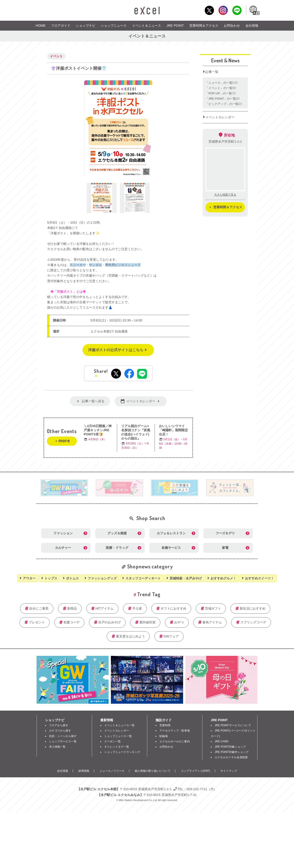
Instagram (223, 10)
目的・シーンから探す (63, 736)
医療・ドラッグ (117, 548)
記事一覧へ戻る (93, 401)
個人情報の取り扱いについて (153, 771)
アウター (29, 578)
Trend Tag (149, 594)
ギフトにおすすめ (173, 608)
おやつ (179, 622)
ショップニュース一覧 (118, 736)
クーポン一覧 (112, 741)
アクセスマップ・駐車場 (175, 731)
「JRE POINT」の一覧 (223, 99)
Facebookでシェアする (129, 374)
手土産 (137, 608)
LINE (237, 10)
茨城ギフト (213, 608)
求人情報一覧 (57, 747)
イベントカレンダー (141, 401)
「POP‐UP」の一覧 (221, 93)
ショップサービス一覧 (63, 741)
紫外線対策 (147, 622)
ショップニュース (114, 26)
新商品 (72, 608)
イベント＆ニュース (147, 26)
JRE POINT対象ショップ (230, 747)
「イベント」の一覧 (221, 88)
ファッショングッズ (102, 578)
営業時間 (165, 725)
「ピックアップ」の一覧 (224, 104)
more (64, 440)
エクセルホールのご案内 (175, 741)
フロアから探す (59, 725)
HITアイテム (105, 608)
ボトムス (72, 578)
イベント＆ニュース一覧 (119, 725)
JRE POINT (175, 26)
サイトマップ (229, 771)
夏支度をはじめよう (130, 636)
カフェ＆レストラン (171, 533)
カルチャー (63, 548)
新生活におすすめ (253, 608)
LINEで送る (142, 374)
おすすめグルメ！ (223, 578)
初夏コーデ (72, 622)
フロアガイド (61, 26)
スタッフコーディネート (143, 578)
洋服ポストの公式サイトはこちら (116, 350)
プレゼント (37, 622)
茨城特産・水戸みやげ (186, 578)
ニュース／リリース (112, 771)
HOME (41, 26)
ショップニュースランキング (122, 752)
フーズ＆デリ (225, 533)
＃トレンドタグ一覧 (117, 747)
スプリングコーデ (253, 622)
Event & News (225, 60)
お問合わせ (232, 26)
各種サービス (171, 548)
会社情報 (252, 26)
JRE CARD (222, 741)
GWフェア (171, 636)
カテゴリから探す (60, 731)
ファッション (63, 533)
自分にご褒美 (39, 608)
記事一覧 (212, 72)
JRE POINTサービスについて (233, 725)
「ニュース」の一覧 (222, 83)
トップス (51, 578)
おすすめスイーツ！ (259, 578)
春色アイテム (212, 622)
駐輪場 (164, 736)
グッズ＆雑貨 (117, 533)
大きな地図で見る (225, 195)
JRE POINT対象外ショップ (232, 752)
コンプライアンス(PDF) (196, 771)
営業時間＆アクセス (204, 26)
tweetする (116, 374)
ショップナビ (86, 26)
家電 (225, 548)
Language (254, 10)
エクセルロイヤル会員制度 (231, 757)
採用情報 (84, 771)
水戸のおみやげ (110, 622)
